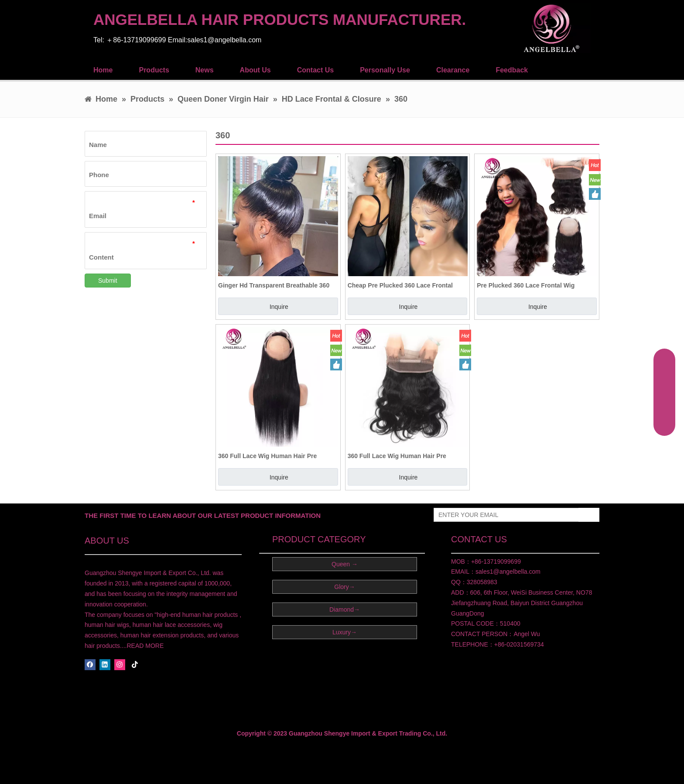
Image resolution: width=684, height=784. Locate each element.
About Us (255, 70)
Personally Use (385, 70)
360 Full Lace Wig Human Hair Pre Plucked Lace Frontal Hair (397, 456)
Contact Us (315, 70)
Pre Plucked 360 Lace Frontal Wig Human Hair (526, 285)
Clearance (453, 70)
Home (103, 70)
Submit (108, 281)
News (205, 70)
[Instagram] (120, 665)
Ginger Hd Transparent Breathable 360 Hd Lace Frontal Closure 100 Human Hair (277, 285)
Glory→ (344, 587)
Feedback (512, 70)
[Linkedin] (105, 665)
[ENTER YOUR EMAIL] (504, 515)
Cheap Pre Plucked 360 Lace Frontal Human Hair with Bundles (400, 285)
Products (154, 70)
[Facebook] (90, 665)
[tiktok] (135, 665)
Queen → (345, 564)
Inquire (279, 307)
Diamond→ (345, 609)
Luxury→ (345, 632)
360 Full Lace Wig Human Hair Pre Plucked (267, 456)
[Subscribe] (589, 515)
